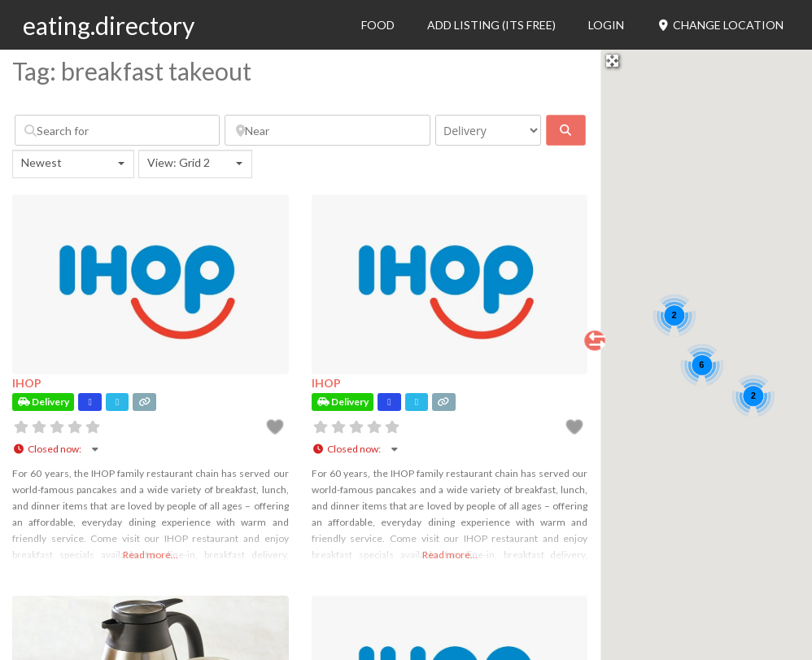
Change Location (720, 25)
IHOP (27, 383)
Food (378, 25)
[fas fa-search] (566, 130)
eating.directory (109, 25)
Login (606, 25)
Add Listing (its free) (491, 25)
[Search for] (117, 130)
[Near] (327, 130)
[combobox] (73, 164)
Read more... (151, 555)
